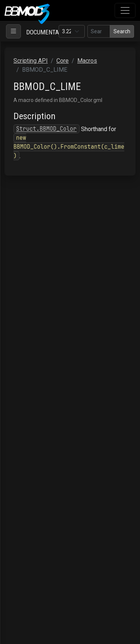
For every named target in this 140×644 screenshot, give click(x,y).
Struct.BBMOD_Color (46, 129)
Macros (87, 61)
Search (122, 31)
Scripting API (31, 61)
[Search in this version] (99, 31)
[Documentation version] (72, 31)
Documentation (49, 32)
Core (63, 61)
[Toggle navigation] (125, 10)
